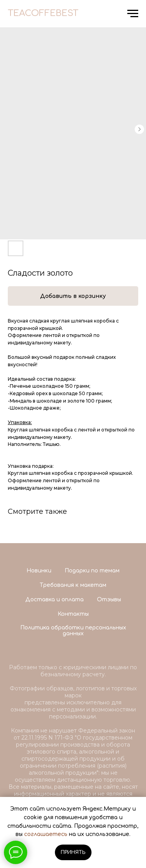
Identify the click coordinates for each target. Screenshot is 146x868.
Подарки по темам (92, 571)
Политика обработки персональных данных (73, 631)
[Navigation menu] (133, 14)
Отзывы (109, 600)
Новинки (39, 571)
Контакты (73, 614)
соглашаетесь (46, 834)
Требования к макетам (73, 585)
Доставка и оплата (55, 600)
